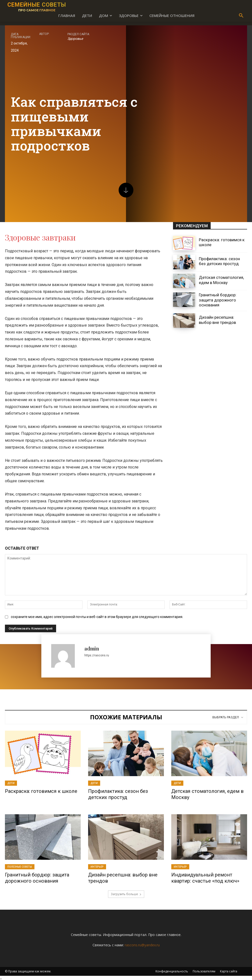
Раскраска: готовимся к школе (41, 791)
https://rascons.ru (97, 655)
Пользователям (204, 970)
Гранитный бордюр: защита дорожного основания (218, 300)
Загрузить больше (126, 893)
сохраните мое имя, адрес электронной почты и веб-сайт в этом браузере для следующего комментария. (97, 617)
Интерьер (97, 866)
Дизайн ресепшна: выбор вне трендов (217, 320)
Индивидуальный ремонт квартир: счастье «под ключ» (205, 877)
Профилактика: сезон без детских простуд (219, 261)
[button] (241, 16)
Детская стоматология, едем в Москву (221, 280)
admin (92, 648)
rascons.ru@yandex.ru (142, 944)
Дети (11, 783)
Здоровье (75, 39)
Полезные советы (20, 866)
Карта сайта (229, 970)
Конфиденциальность (172, 970)
